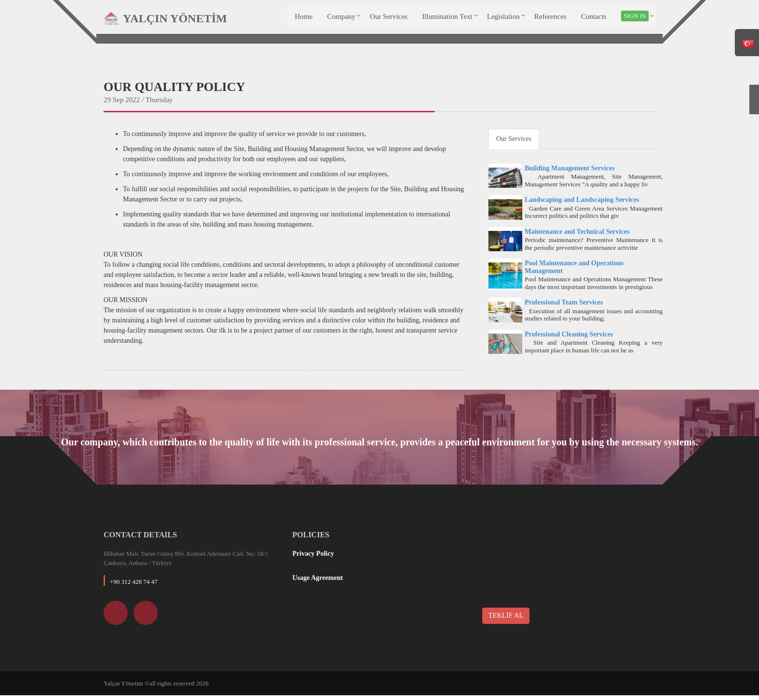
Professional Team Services (564, 307)
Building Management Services (570, 173)
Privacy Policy (313, 558)
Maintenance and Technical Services (577, 236)
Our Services (388, 18)
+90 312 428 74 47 (134, 586)
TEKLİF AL (506, 620)
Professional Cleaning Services (569, 339)
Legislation (503, 18)
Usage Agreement (318, 582)
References (550, 18)
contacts (593, 18)
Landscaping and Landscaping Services (582, 205)
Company (340, 18)
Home (303, 18)
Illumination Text (447, 18)
